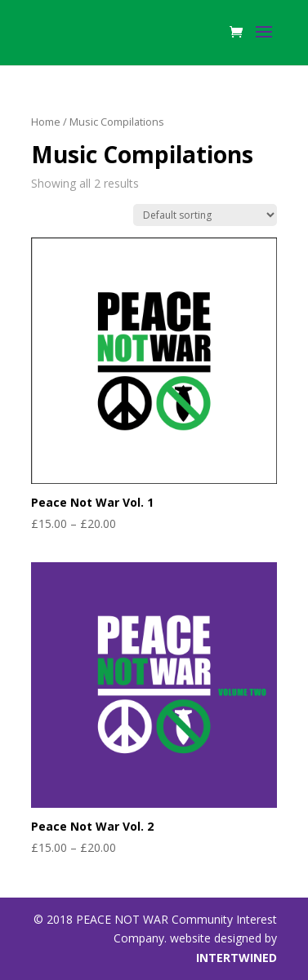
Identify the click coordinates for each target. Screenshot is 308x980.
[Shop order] (205, 215)
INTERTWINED (237, 958)
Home (46, 122)
